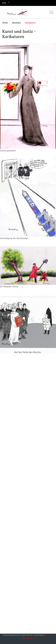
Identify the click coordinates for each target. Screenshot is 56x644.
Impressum (50, 635)
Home (5, 23)
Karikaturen (30, 23)
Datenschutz (28, 638)
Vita (4, 3)
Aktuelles (16, 23)
